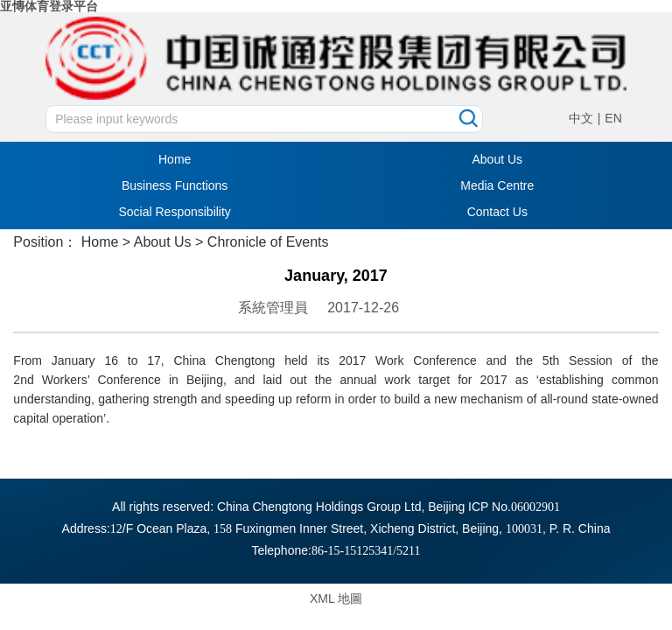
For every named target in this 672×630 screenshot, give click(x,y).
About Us (498, 159)
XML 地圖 (336, 598)
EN (613, 118)
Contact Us (497, 212)
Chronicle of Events (268, 242)
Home (175, 159)
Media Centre (497, 185)
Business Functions (175, 185)
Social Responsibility (174, 212)
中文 (581, 118)
